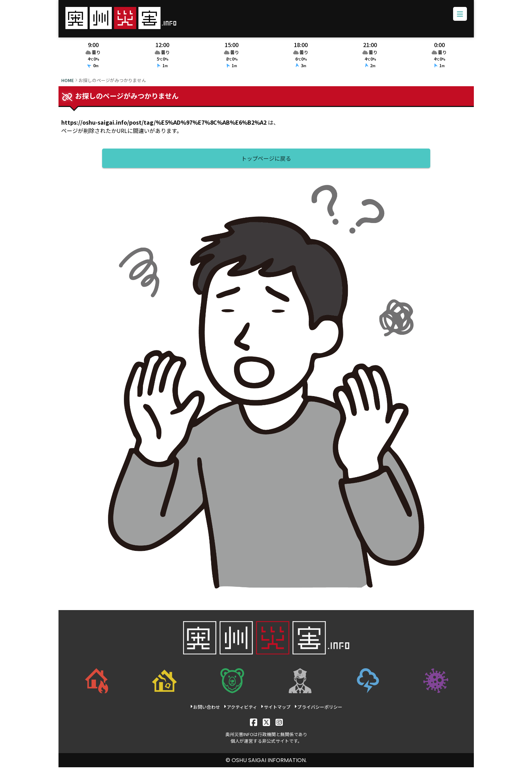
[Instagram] (279, 723)
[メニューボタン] (459, 15)
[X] (266, 723)
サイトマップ (275, 709)
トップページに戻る (266, 160)
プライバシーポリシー (318, 709)
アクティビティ (240, 709)
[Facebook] (253, 723)
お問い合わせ (205, 709)
